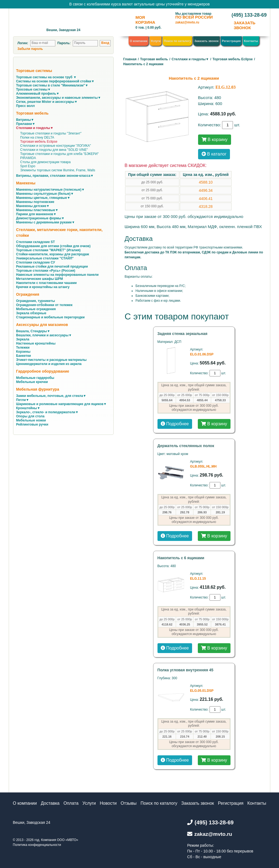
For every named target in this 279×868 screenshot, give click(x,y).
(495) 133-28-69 (249, 15)
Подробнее (175, 424)
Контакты (251, 41)
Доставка (50, 803)
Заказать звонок (206, 41)
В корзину (215, 140)
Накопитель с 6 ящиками (181, 558)
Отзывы (129, 803)
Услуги (156, 41)
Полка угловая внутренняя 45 (186, 670)
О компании (139, 41)
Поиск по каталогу (177, 41)
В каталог (214, 154)
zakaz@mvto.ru (187, 22)
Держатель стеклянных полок (186, 446)
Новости (108, 803)
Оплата (71, 803)
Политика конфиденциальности (37, 845)
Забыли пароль (30, 49)
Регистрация (231, 41)
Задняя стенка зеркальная (183, 334)
